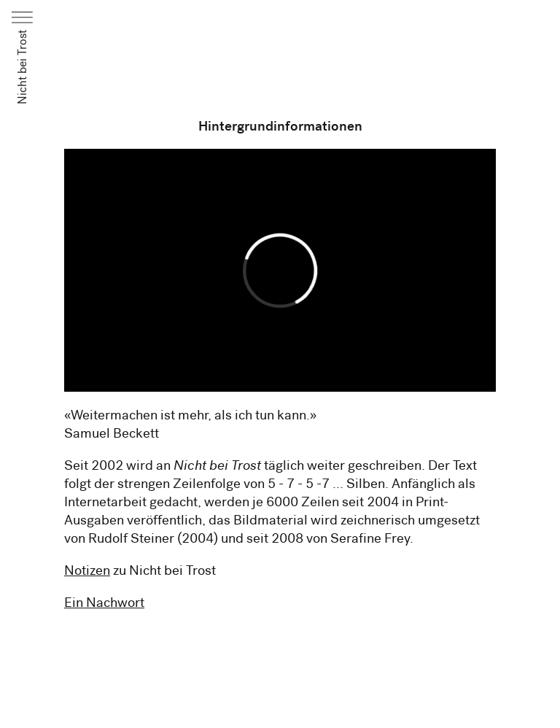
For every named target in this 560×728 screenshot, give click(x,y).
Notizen (87, 570)
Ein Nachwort (104, 602)
